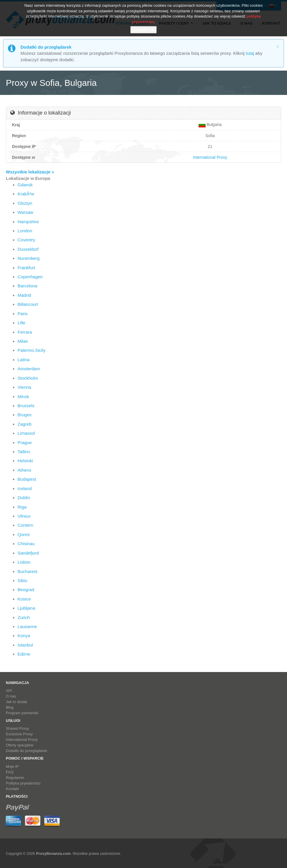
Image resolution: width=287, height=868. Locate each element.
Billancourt (28, 304)
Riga (22, 507)
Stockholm (28, 378)
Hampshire (28, 222)
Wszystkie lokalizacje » (30, 172)
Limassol (26, 433)
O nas (11, 696)
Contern (25, 525)
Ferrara (25, 332)
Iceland (25, 488)
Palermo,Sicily (31, 350)
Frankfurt (26, 268)
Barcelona (28, 286)
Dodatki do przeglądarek (27, 751)
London (25, 231)
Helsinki (25, 461)
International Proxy (210, 157)
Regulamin (15, 778)
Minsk (23, 397)
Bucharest (28, 571)
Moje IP (12, 766)
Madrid (24, 295)
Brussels (26, 406)
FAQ (10, 772)
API (9, 691)
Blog (10, 707)
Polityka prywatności (23, 783)
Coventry (26, 240)
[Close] (278, 46)
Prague (25, 442)
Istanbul (25, 645)
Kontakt (12, 789)
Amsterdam (29, 369)
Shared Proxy (17, 728)
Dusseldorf (28, 249)
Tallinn (24, 452)
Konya (24, 636)
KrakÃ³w (26, 194)
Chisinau (26, 544)
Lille (22, 323)
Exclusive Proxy (19, 734)
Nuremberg (29, 258)
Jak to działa (16, 702)
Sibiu (22, 580)
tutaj (250, 53)
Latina (24, 360)
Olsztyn (25, 203)
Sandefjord (28, 553)
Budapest (27, 479)
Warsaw (25, 212)
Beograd (26, 590)
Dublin (24, 498)
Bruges (25, 415)
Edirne (24, 654)
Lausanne (27, 626)
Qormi (24, 534)
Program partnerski (22, 713)
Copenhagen (30, 277)
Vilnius (24, 516)
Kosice (24, 599)
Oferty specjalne (20, 745)
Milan (23, 341)
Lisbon (24, 562)
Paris (23, 314)
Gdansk (25, 185)
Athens (24, 470)
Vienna (24, 387)
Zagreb (25, 424)
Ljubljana (26, 608)
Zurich (24, 617)
